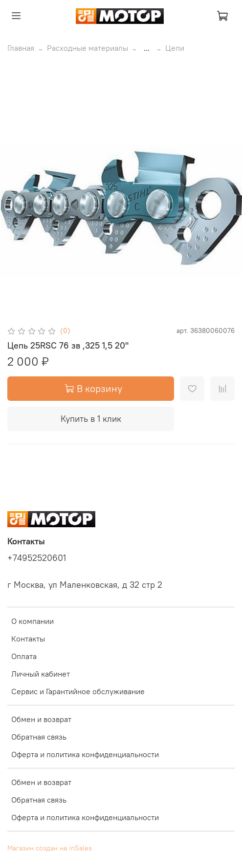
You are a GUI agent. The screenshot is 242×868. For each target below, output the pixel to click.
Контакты (28, 639)
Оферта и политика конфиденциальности (85, 754)
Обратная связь (39, 737)
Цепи (175, 48)
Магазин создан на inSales (50, 848)
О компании (33, 621)
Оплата (24, 656)
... (147, 48)
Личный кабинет (41, 674)
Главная (21, 48)
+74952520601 (37, 558)
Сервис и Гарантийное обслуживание (78, 691)
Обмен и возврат (41, 719)
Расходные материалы (88, 48)
